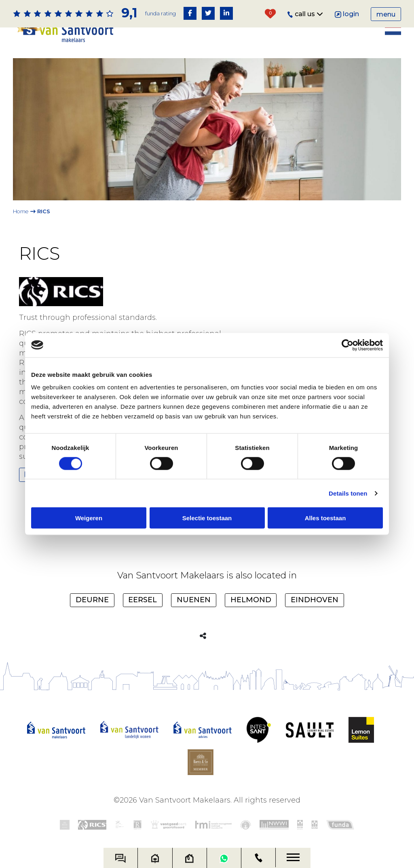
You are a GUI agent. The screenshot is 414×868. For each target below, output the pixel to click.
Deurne (92, 599)
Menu (386, 14)
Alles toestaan (325, 518)
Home (21, 211)
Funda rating (161, 14)
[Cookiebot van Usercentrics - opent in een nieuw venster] (347, 345)
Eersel (143, 599)
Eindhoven (315, 599)
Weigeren (89, 518)
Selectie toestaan (207, 518)
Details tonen (348, 493)
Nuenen (194, 599)
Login (347, 14)
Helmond (251, 599)
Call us (305, 14)
